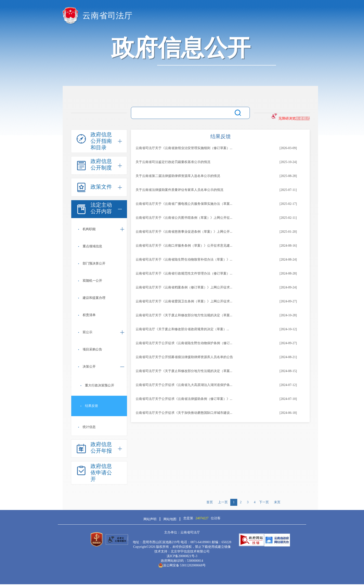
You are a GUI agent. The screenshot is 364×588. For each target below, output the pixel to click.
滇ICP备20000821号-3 (182, 556)
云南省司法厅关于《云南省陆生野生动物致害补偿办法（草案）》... (184, 260)
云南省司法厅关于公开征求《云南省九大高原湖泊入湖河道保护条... (184, 385)
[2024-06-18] (288, 413)
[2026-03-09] (288, 148)
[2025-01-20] (288, 232)
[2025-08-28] (288, 176)
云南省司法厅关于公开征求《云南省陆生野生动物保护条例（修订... (184, 343)
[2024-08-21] (288, 357)
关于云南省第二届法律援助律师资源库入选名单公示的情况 (178, 176)
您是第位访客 (202, 518)
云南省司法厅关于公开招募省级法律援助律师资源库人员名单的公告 (184, 357)
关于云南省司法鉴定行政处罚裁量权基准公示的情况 (173, 162)
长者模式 (303, 118)
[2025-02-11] (288, 218)
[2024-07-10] (288, 399)
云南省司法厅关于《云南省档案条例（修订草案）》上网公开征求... (184, 287)
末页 (277, 502)
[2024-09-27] (288, 301)
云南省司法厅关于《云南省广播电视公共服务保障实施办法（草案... (184, 204)
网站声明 (150, 519)
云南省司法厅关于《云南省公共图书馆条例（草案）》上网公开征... (184, 218)
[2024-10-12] (288, 329)
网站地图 (170, 519)
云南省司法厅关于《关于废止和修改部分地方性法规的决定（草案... (184, 315)
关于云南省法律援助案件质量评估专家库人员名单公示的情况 (179, 190)
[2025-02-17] (288, 204)
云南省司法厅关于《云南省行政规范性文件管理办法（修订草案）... (184, 273)
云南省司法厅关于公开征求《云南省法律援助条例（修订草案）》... (184, 399)
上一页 (223, 502)
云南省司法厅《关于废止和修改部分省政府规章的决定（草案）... (182, 329)
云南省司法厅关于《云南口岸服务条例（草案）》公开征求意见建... (184, 246)
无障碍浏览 (287, 118)
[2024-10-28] (288, 315)
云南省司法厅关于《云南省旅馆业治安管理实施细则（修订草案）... (184, 148)
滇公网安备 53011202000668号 (182, 565)
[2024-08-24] (288, 260)
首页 (210, 502)
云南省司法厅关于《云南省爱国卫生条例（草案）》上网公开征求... (184, 301)
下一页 (264, 502)
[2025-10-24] (288, 162)
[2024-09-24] (288, 287)
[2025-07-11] (288, 190)
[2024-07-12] (288, 385)
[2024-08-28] (288, 273)
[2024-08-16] (288, 246)
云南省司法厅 (107, 16)
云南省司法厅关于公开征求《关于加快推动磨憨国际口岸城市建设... (184, 413)
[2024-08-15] (288, 371)
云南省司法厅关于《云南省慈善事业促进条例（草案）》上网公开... (184, 232)
